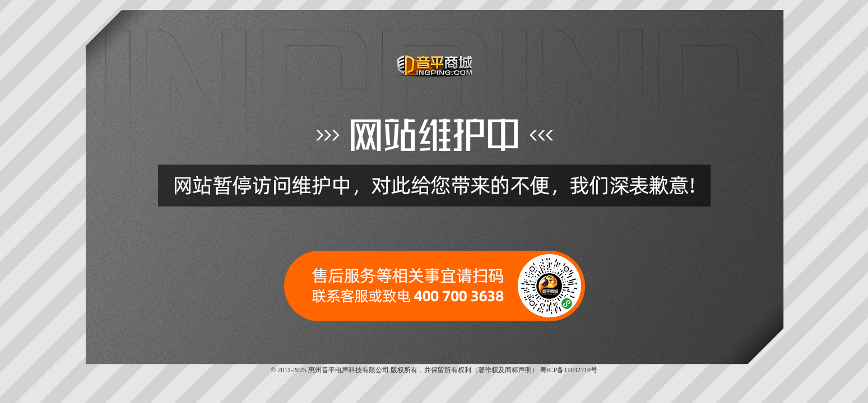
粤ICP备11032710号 (569, 370)
